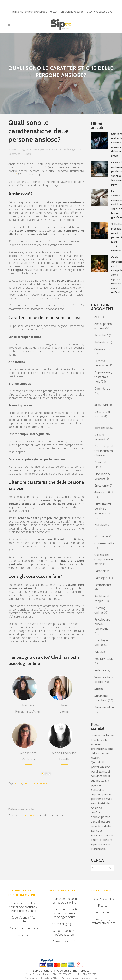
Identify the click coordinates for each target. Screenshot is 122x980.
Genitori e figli (104, 492)
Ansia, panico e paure (45, 149)
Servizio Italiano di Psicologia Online (55, 971)
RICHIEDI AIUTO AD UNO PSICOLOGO (29, 12)
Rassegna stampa (103, 899)
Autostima (101, 342)
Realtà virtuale (104, 659)
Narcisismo (102, 525)
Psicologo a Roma (32, 978)
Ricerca (103, 905)
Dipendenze (102, 389)
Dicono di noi (103, 912)
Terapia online (104, 707)
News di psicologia (65, 941)
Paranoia (100, 571)
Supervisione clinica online (24, 919)
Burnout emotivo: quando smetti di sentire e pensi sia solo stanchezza (102, 840)
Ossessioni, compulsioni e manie (104, 559)
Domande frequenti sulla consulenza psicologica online (65, 913)
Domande (101, 462)
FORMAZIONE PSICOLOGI (72, 12)
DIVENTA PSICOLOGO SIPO (99, 12)
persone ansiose (35, 783)
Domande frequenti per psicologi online (65, 901)
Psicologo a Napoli (70, 978)
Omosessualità (104, 543)
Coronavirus (103, 349)
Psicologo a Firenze (89, 978)
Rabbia (99, 652)
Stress (99, 689)
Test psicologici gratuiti (64, 924)
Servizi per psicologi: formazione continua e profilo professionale (24, 907)
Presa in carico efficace (24, 928)
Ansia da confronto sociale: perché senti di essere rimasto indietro (102, 817)
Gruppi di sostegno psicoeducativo (65, 933)
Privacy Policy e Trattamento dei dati (103, 921)
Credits (85, 971)
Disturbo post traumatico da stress (104, 451)
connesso (30, 815)
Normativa (101, 536)
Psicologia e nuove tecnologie (102, 624)
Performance (103, 585)
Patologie (101, 578)
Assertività (101, 335)
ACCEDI (53, 12)
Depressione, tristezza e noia (103, 377)
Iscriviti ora (24, 935)
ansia (15, 174)
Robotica (100, 670)
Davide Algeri (69, 149)
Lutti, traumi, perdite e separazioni (103, 509)
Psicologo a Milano (51, 978)
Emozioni (100, 485)
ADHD (98, 317)
